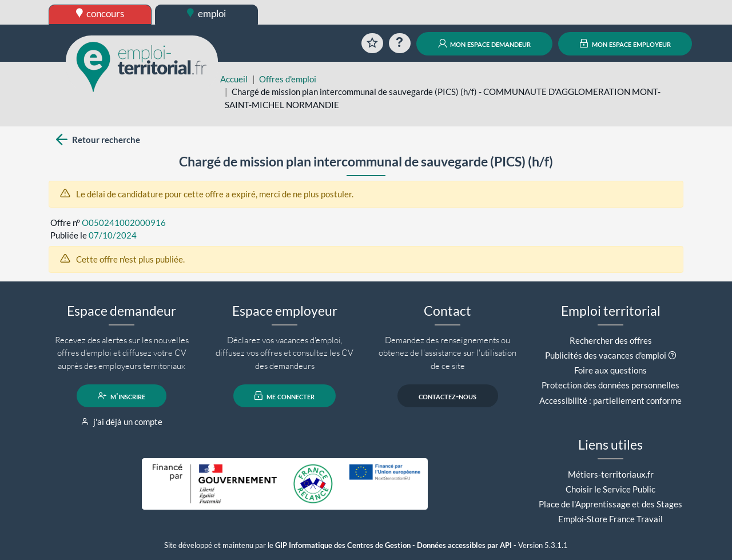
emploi (206, 13)
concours (100, 13)
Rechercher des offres (611, 340)
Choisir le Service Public (610, 489)
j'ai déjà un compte (122, 422)
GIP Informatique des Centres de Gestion (343, 545)
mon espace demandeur (485, 43)
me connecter (285, 396)
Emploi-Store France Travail (610, 519)
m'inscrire (122, 396)
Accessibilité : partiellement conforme (610, 400)
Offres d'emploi (288, 79)
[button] (672, 355)
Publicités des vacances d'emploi (606, 355)
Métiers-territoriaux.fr (611, 474)
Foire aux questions (610, 370)
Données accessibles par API (464, 545)
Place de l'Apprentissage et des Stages (610, 504)
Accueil (234, 79)
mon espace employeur (625, 43)
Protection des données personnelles (610, 385)
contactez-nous (447, 396)
